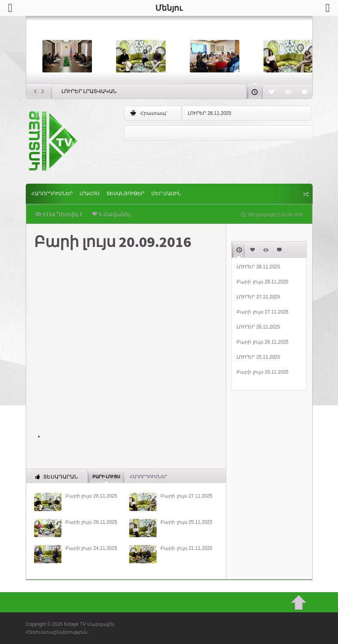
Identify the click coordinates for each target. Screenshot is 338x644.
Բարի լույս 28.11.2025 (91, 496)
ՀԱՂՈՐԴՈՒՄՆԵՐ (52, 194)
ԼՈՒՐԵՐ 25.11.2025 (258, 357)
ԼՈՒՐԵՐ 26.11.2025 (258, 327)
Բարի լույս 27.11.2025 (186, 496)
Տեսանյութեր (125, 194)
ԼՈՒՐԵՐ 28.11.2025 (209, 113)
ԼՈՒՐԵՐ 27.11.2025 (258, 297)
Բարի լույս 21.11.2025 (186, 548)
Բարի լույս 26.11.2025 (91, 522)
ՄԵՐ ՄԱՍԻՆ (166, 194)
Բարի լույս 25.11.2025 (186, 522)
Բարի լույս (106, 476)
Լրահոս (90, 194)
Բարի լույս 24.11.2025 (91, 548)
